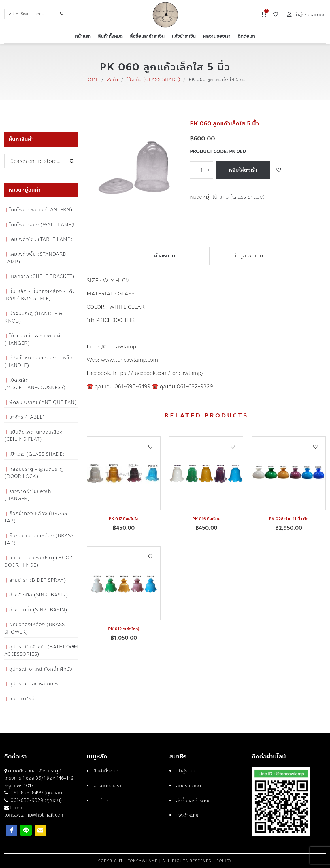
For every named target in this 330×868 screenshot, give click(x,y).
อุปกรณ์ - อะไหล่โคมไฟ (34, 684)
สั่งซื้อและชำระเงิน (193, 801)
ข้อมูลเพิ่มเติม (248, 256)
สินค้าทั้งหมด (106, 771)
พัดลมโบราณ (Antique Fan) (43, 402)
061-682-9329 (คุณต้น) (36, 800)
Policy (224, 861)
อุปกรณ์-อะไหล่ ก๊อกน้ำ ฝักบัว (41, 669)
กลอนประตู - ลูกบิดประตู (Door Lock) (34, 473)
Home (92, 79)
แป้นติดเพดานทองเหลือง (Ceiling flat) (33, 436)
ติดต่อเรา (102, 801)
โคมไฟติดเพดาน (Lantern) (41, 210)
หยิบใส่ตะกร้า (243, 170)
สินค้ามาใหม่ (22, 699)
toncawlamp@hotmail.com (35, 815)
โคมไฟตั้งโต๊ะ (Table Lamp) (41, 239)
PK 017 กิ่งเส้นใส (124, 519)
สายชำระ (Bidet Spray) (38, 580)
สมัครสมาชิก (188, 786)
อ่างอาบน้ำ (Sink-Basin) (38, 610)
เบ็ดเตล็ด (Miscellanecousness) (35, 384)
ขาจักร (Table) (27, 417)
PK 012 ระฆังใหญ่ (124, 629)
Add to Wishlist (279, 170)
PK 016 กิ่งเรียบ (206, 519)
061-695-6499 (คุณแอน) (37, 793)
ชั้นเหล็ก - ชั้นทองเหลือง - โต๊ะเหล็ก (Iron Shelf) (39, 295)
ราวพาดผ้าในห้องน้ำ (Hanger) (28, 495)
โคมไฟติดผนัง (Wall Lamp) (42, 225)
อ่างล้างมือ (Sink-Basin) (39, 595)
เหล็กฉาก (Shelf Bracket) (42, 276)
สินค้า (113, 79)
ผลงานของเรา (107, 786)
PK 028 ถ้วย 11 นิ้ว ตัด (289, 519)
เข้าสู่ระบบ (186, 771)
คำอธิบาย (165, 256)
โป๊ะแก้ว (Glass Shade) (153, 79)
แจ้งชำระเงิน (188, 815)
